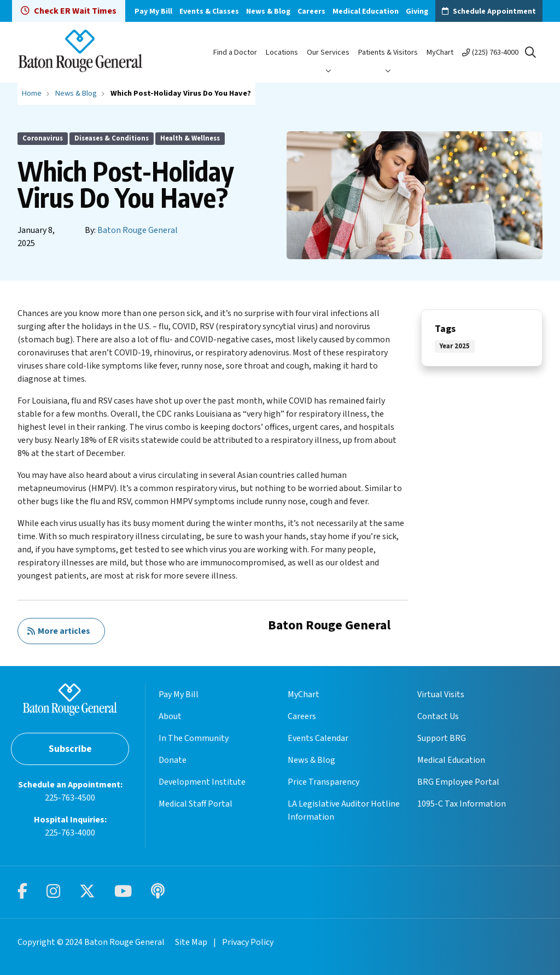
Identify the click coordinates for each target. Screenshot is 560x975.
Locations (282, 52)
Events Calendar (318, 738)
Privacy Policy (248, 942)
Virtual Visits (441, 694)
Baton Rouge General (138, 230)
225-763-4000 (70, 833)
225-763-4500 (70, 798)
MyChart (440, 52)
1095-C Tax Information (462, 804)
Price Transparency (323, 782)
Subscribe (70, 749)
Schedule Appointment (494, 11)
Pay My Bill (153, 11)
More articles (59, 631)
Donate (173, 760)
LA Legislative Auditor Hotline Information (344, 810)
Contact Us (438, 716)
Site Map (191, 942)
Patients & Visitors (388, 52)
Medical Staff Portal (196, 804)
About (170, 716)
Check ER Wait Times (69, 11)
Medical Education (366, 11)
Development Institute (202, 782)
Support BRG (442, 738)
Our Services (328, 52)
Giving (417, 11)
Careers (311, 11)
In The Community (194, 738)
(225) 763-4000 (495, 52)
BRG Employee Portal (458, 782)
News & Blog (268, 11)
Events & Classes (209, 11)
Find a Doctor (235, 52)
